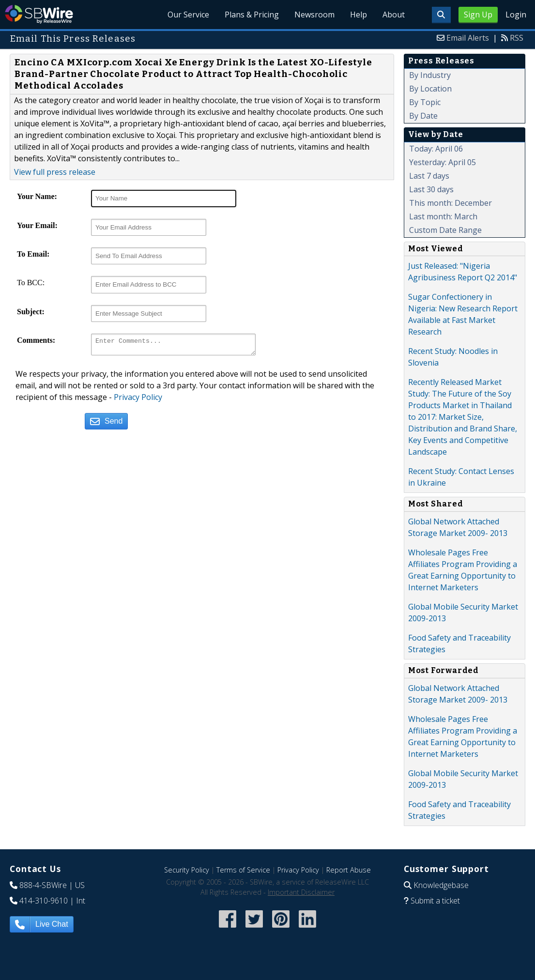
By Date (423, 116)
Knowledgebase (441, 885)
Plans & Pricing (252, 15)
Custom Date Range (445, 230)
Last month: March (443, 216)
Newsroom (314, 15)
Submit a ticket (435, 901)
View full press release (55, 172)
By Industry (430, 75)
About (394, 15)
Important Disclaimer (301, 892)
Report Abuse (349, 870)
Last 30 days (431, 189)
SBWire (39, 14)
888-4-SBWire (43, 885)
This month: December (451, 203)
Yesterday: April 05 (443, 162)
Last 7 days (429, 176)
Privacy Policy (138, 400)
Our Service (188, 15)
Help (359, 15)
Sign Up (478, 15)
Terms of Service (243, 870)
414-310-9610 (44, 901)
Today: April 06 (436, 149)
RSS (517, 38)
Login (516, 15)
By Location (430, 89)
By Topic (425, 102)
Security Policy (187, 870)
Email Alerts (468, 38)
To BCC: (31, 283)
